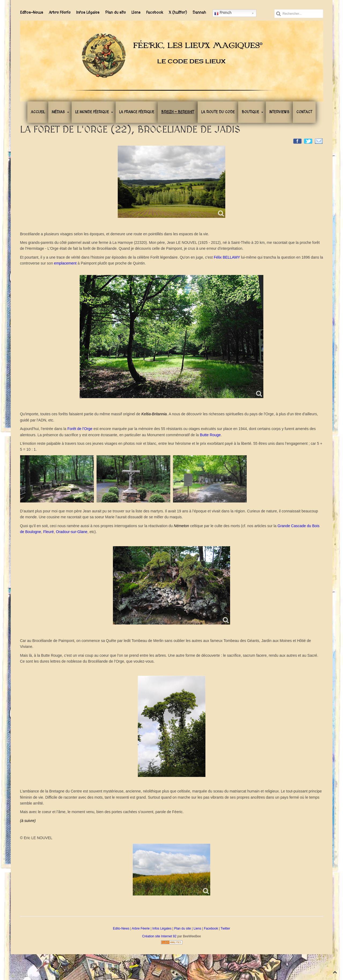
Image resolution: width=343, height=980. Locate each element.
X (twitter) (178, 12)
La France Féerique (137, 112)
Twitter (225, 928)
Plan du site (115, 12)
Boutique (250, 112)
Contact (304, 112)
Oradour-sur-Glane (72, 532)
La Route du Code (218, 112)
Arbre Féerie (60, 12)
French (223, 13)
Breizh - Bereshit (178, 112)
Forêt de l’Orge (80, 429)
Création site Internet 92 (159, 936)
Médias (58, 112)
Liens (136, 12)
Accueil (38, 112)
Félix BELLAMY (227, 257)
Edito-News (121, 928)
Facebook (155, 12)
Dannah (199, 12)
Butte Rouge (210, 435)
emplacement (66, 263)
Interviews (279, 112)
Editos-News (32, 12)
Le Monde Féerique (92, 112)
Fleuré (49, 532)
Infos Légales (88, 12)
